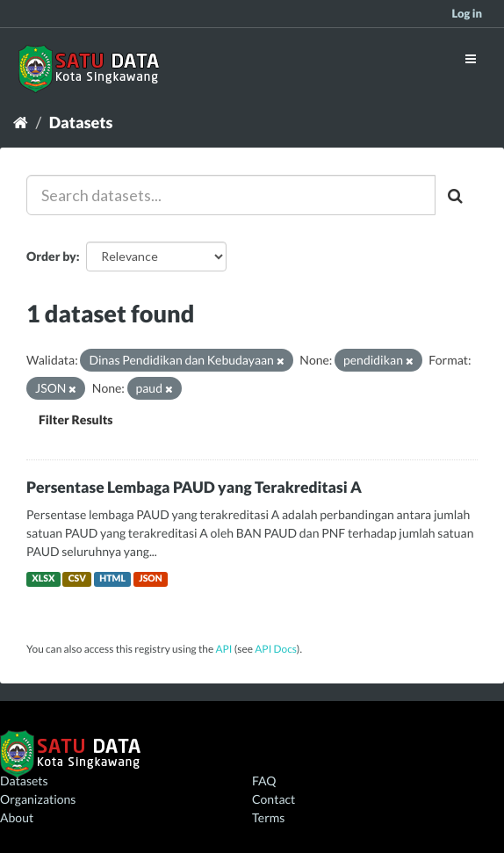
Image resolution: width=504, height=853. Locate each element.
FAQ (264, 781)
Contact (274, 799)
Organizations (38, 799)
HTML (112, 579)
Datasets (81, 122)
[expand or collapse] (471, 58)
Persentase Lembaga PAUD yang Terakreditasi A (194, 487)
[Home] (21, 122)
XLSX (43, 579)
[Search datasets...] (231, 195)
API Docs (276, 649)
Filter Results (76, 419)
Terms (268, 817)
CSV (77, 579)
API (223, 649)
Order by (51, 256)
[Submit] (457, 195)
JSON (151, 579)
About (17, 817)
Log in (467, 13)
